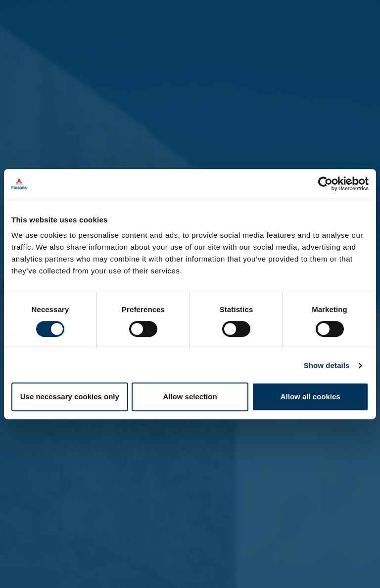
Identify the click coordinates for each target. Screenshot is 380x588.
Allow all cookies (310, 397)
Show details (327, 365)
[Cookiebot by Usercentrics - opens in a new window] (325, 184)
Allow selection (190, 397)
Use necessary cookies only (70, 397)
